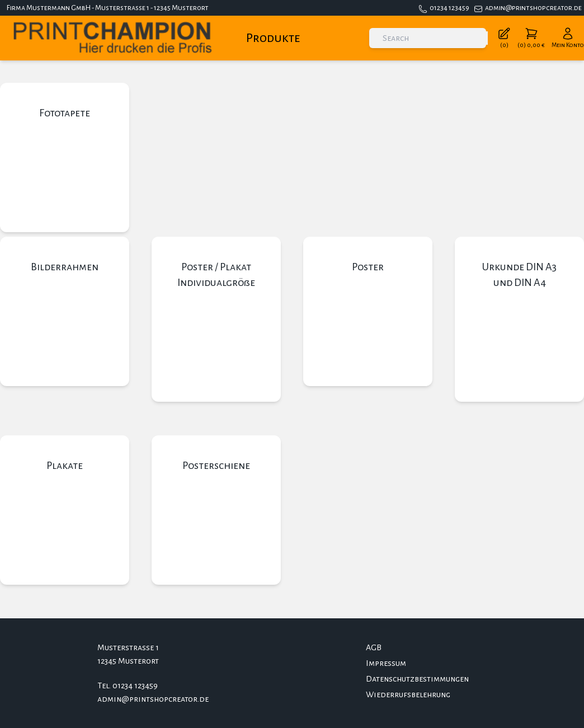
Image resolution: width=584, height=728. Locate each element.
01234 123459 (449, 8)
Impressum (386, 663)
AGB (374, 647)
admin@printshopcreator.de (533, 8)
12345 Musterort (128, 661)
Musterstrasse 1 (128, 647)
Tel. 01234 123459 (128, 685)
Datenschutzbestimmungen (417, 679)
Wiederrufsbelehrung (408, 694)
